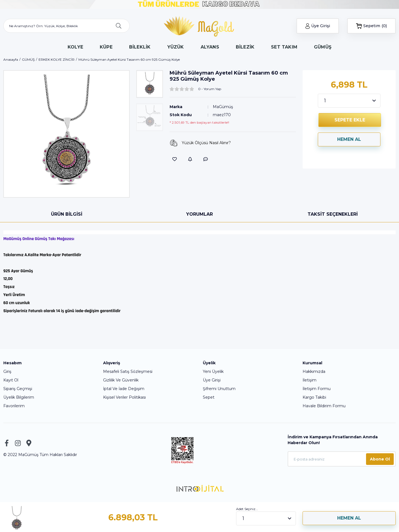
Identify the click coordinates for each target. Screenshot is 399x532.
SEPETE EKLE (350, 120)
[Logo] (200, 26)
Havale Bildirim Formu (324, 406)
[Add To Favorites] (175, 159)
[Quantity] (349, 101)
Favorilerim (14, 406)
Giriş (7, 371)
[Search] (66, 26)
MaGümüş (223, 107)
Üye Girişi (212, 380)
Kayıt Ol (11, 380)
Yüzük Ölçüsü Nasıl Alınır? (200, 143)
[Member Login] (318, 26)
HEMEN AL (349, 139)
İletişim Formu (317, 389)
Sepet (209, 397)
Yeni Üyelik (213, 371)
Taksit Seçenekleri (333, 214)
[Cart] (371, 26)
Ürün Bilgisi (67, 214)
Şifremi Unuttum (219, 389)
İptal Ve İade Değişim (124, 389)
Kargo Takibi (314, 397)
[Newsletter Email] (342, 459)
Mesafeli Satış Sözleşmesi (128, 371)
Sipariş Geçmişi (18, 389)
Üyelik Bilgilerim (19, 397)
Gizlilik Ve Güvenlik (121, 380)
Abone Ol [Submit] (380, 459)
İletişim (310, 380)
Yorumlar (199, 214)
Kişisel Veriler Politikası (124, 397)
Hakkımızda (314, 371)
